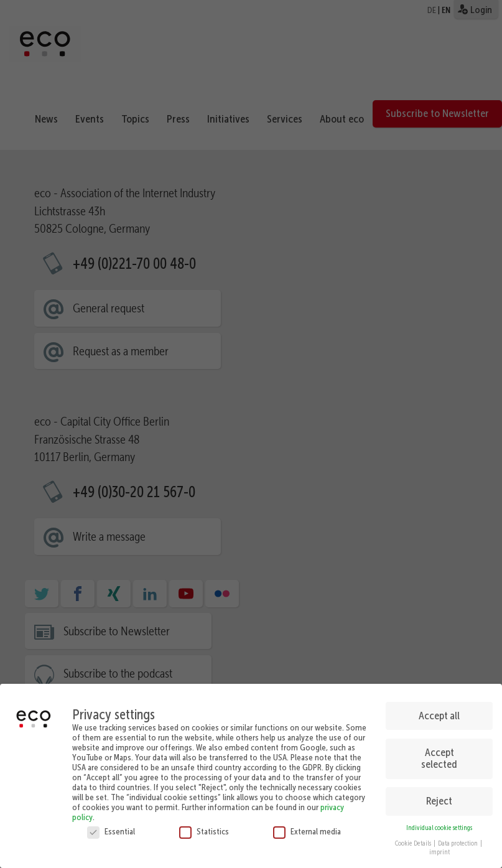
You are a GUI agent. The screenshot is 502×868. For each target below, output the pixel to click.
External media (307, 827)
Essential (111, 827)
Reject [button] (439, 796)
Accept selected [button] (439, 754)
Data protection (458, 838)
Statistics (204, 827)
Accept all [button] (439, 711)
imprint (439, 848)
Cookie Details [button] (414, 838)
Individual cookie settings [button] (439, 824)
